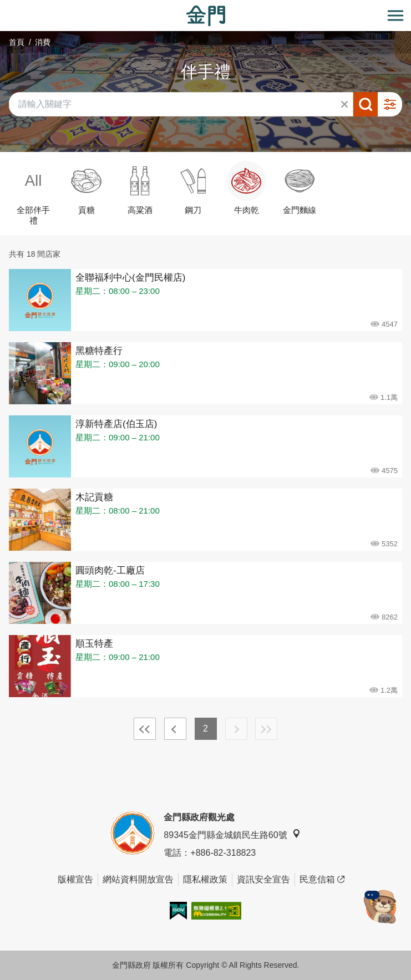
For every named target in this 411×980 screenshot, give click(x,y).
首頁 (17, 42)
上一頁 (175, 729)
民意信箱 (322, 880)
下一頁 (236, 729)
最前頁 (145, 729)
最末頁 (266, 729)
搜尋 (366, 104)
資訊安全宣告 (263, 879)
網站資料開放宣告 (138, 879)
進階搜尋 (390, 104)
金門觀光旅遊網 (206, 16)
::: (4, 6)
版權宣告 (75, 879)
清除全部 (344, 104)
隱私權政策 (205, 879)
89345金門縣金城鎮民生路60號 (232, 834)
